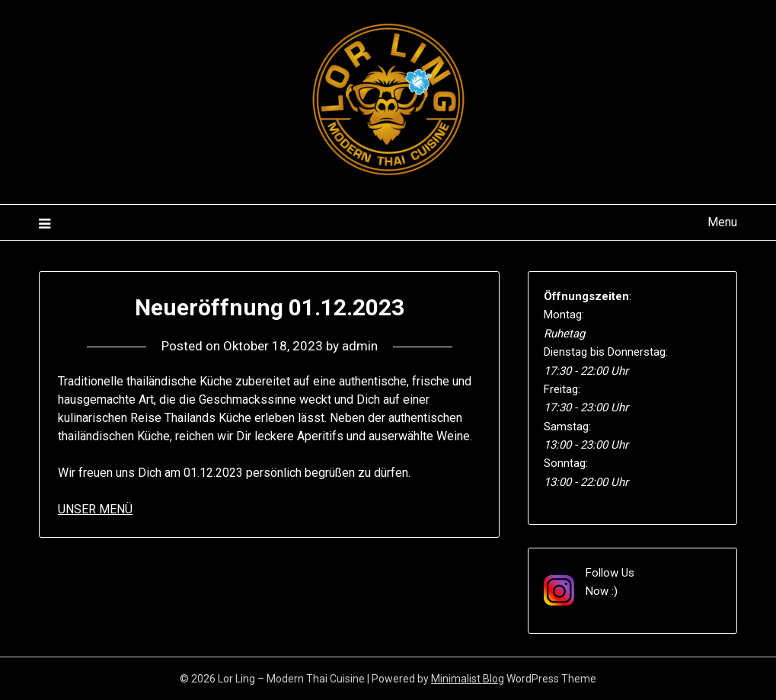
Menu (722, 222)
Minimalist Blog (468, 679)
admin (360, 346)
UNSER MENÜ (95, 509)
